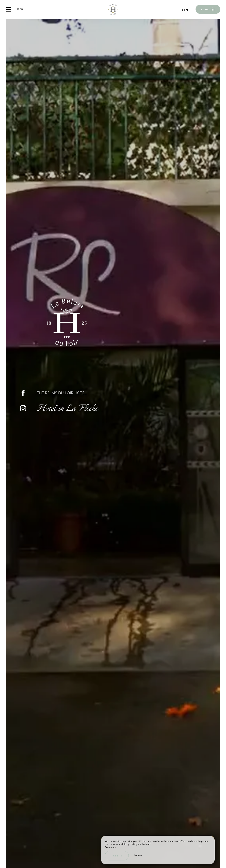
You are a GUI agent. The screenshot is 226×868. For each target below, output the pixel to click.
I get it (117, 856)
